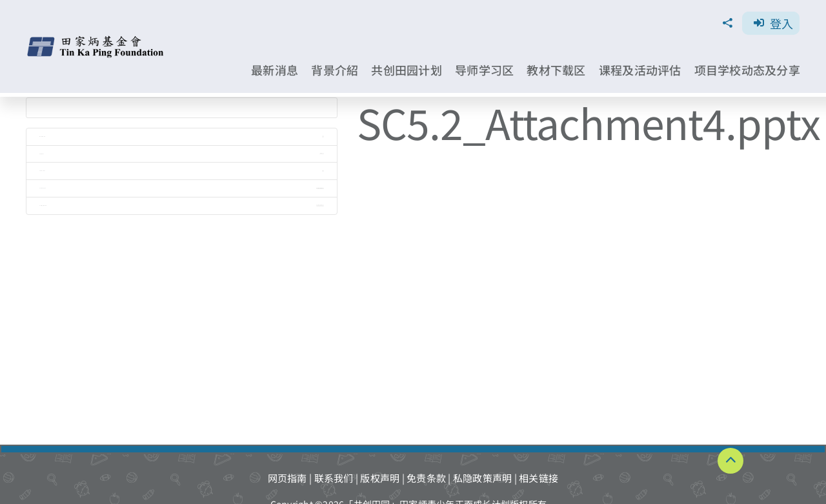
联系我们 (334, 478)
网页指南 (287, 478)
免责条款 (426, 478)
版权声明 (380, 478)
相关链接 (539, 478)
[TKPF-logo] (97, 40)
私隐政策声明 (483, 478)
